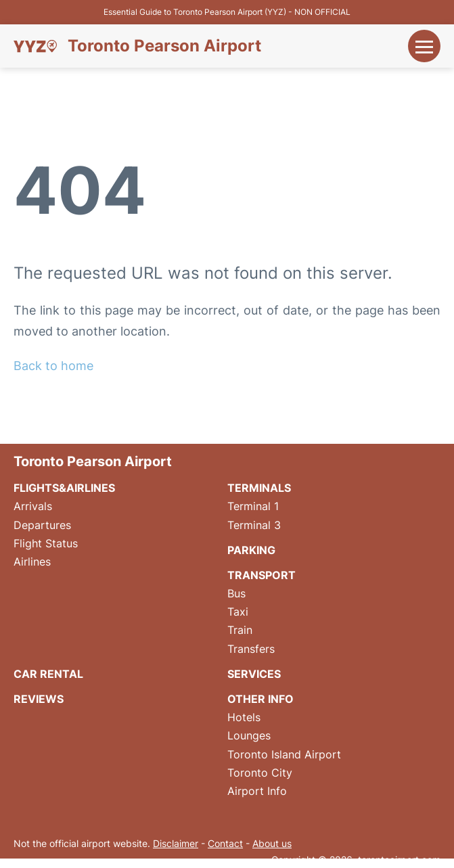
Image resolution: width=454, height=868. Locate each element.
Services (254, 674)
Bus (236, 593)
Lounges (249, 735)
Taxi (238, 612)
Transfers (251, 649)
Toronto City (260, 773)
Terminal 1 (253, 506)
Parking (251, 550)
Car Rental (48, 674)
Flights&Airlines (64, 488)
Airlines (32, 562)
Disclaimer (176, 843)
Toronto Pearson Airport (164, 46)
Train (240, 630)
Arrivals (33, 506)
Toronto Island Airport (284, 754)
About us (272, 843)
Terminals (259, 488)
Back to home (53, 366)
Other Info (260, 699)
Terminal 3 (254, 525)
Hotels (244, 717)
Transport (262, 575)
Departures (42, 525)
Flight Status (46, 543)
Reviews (39, 699)
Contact (225, 843)
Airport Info (257, 791)
